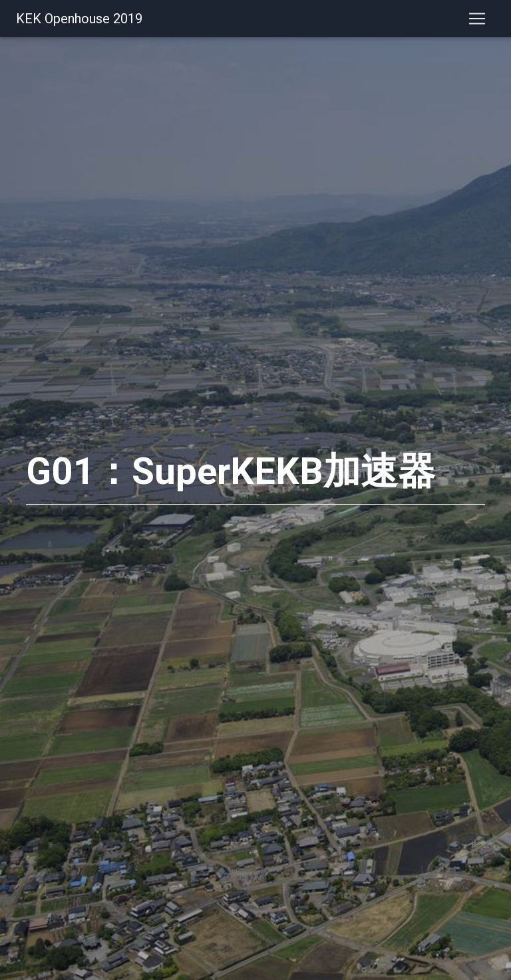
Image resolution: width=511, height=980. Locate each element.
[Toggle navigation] (477, 21)
